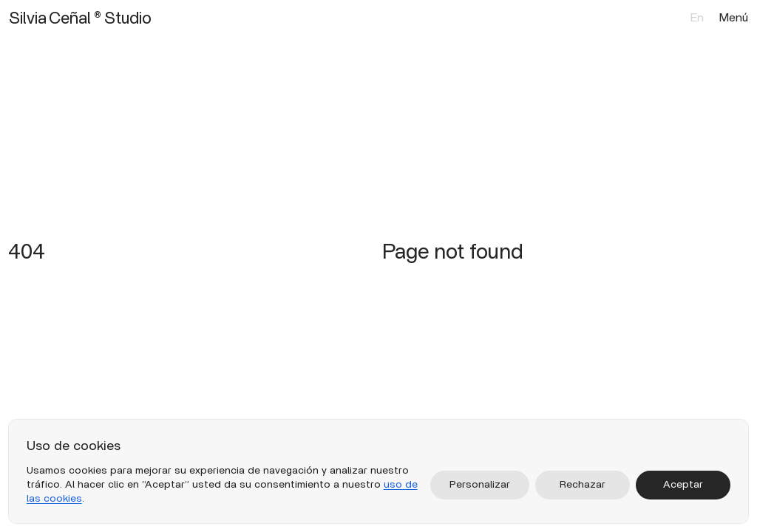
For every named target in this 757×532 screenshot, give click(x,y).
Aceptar (683, 485)
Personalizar (480, 485)
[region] (379, 471)
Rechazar (583, 485)
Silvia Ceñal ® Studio (80, 18)
